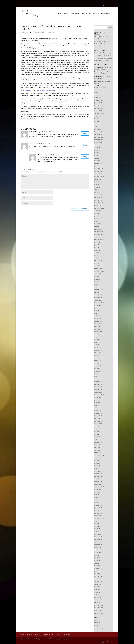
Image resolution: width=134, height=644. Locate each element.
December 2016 (99, 387)
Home (60, 14)
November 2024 (99, 140)
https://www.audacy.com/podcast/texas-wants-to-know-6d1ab (39, 90)
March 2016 (98, 411)
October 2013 (98, 484)
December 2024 (99, 137)
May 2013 (97, 497)
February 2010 (98, 600)
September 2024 (99, 145)
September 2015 (99, 426)
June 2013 (97, 495)
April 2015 (97, 439)
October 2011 (98, 547)
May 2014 (97, 466)
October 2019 (98, 300)
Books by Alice (105, 14)
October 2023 (98, 174)
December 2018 (99, 326)
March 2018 (98, 347)
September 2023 (99, 177)
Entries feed (98, 623)
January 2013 (98, 508)
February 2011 (98, 568)
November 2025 (99, 108)
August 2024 (98, 148)
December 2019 (99, 295)
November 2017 (99, 358)
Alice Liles (25, 32)
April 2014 (97, 468)
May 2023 (97, 187)
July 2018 (97, 340)
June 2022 (97, 216)
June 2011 (97, 558)
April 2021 (97, 253)
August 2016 (98, 397)
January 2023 (98, 198)
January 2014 (98, 476)
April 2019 (97, 316)
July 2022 (97, 213)
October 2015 (98, 424)
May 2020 (97, 282)
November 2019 (99, 297)
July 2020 (97, 276)
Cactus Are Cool (86, 14)
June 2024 (97, 153)
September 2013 (99, 487)
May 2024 (97, 155)
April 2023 (97, 190)
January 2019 (98, 324)
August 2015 (98, 429)
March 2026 (98, 98)
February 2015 (98, 442)
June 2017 (97, 371)
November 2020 (99, 266)
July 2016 (97, 400)
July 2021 (97, 245)
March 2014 (98, 471)
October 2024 (98, 142)
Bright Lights (75, 14)
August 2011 (98, 553)
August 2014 (98, 458)
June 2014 (97, 463)
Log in (96, 620)
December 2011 (99, 542)
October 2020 (98, 269)
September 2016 (99, 395)
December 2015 (99, 418)
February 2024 (98, 163)
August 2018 (98, 337)
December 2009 (99, 605)
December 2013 (99, 479)
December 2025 (99, 105)
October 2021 (98, 237)
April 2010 (97, 595)
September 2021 (99, 240)
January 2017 (98, 384)
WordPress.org (99, 628)
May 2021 (97, 250)
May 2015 (97, 437)
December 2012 (99, 510)
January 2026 (98, 103)
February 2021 (98, 258)
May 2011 (97, 560)
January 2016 (98, 416)
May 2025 (97, 124)
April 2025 (97, 127)
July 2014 (97, 461)
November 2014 (99, 450)
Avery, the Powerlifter (100, 46)
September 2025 (99, 113)
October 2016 (98, 392)
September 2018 (99, 334)
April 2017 (97, 376)
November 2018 (99, 329)
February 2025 (98, 132)
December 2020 (99, 263)
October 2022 (98, 205)
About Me (66, 14)
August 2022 (98, 211)
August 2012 (98, 521)
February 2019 (98, 321)
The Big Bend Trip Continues (103, 55)
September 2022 (99, 208)
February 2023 (98, 195)
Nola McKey (33, 132)
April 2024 (97, 158)
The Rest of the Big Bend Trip (103, 53)
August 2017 (98, 366)
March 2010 (98, 597)
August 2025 (98, 116)
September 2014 (99, 455)
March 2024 (98, 161)
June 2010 (97, 589)
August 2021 (98, 242)
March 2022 (98, 224)
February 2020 (98, 290)
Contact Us (96, 14)
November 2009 (99, 608)
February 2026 (98, 100)
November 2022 (99, 203)
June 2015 (97, 434)
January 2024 (98, 166)
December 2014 (99, 447)
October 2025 (98, 111)
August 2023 (98, 179)
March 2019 (98, 319)
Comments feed (99, 625)
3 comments (50, 32)
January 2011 (98, 571)
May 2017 (97, 374)
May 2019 (97, 313)
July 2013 (97, 492)
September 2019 (99, 303)
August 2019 (98, 305)
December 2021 (99, 232)
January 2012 (98, 539)
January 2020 (98, 292)
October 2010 (98, 579)
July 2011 (97, 555)
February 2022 (98, 226)
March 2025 (98, 129)
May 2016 (97, 405)
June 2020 (97, 279)
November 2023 (99, 171)
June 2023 (97, 184)
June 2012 (97, 526)
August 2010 (98, 584)
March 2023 (98, 192)
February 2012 (98, 537)
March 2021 (98, 255)
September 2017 (99, 363)
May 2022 (97, 219)
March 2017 (98, 379)
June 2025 (97, 121)
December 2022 (99, 200)
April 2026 (97, 95)
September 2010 (99, 581)
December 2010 (99, 574)
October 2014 (98, 453)
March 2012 (98, 534)
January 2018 (98, 353)
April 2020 (97, 284)
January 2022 (98, 229)
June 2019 (97, 311)
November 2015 (99, 421)
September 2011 (99, 550)
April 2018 (97, 345)
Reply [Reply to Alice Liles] (85, 157)
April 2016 (97, 408)
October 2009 (98, 610)
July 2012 (97, 524)
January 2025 (98, 134)
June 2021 (97, 247)
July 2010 (97, 587)
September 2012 (99, 518)
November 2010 (99, 576)
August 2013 (98, 489)
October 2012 (98, 516)
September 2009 (99, 613)
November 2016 (99, 389)
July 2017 (97, 368)
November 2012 (99, 513)
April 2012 (97, 532)
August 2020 (98, 274)
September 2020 (99, 271)
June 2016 (97, 403)
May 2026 (97, 92)
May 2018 (97, 342)
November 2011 (99, 545)
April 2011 (97, 563)
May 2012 (97, 529)
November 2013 (99, 482)
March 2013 (98, 503)
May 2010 (97, 592)
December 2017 (99, 355)
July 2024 (97, 150)
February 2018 (98, 350)
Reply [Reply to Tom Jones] (85, 145)
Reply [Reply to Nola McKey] (85, 134)
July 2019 (97, 308)
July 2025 (97, 119)
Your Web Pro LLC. (65, 639)
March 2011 (98, 566)
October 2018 (98, 332)
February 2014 (98, 474)
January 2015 (98, 445)
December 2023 (99, 169)
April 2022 (97, 221)
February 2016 (98, 413)
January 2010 (98, 603)
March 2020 (98, 287)
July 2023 (97, 182)
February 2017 (98, 382)
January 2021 (98, 261)
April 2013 (97, 500)
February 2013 (98, 505)
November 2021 (99, 234)
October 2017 (98, 361)
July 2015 (97, 432)
